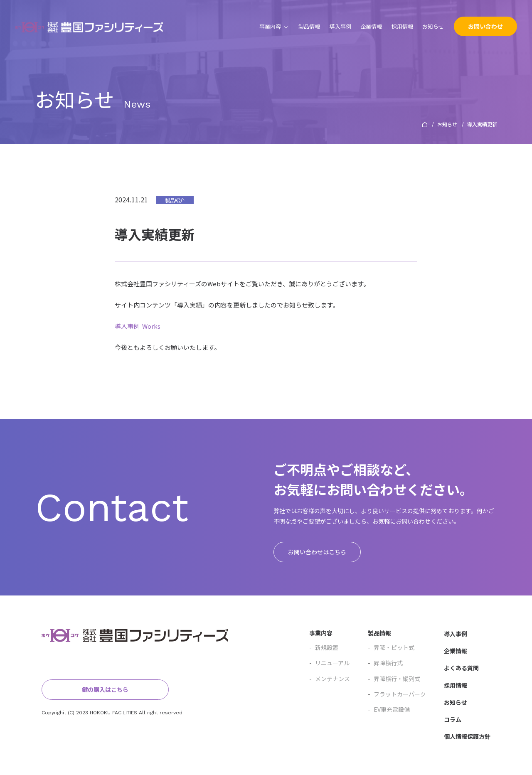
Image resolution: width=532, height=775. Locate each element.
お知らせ (433, 26)
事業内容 (270, 26)
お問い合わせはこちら (317, 552)
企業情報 (371, 26)
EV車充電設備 (389, 709)
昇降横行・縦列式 (394, 679)
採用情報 (402, 26)
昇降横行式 (385, 663)
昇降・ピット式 (391, 647)
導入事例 (340, 26)
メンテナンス (330, 679)
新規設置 (324, 647)
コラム (453, 719)
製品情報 (309, 26)
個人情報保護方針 (467, 736)
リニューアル (329, 663)
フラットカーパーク (397, 694)
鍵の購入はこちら (91, 689)
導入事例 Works (138, 326)
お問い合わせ (485, 26)
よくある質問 (461, 668)
